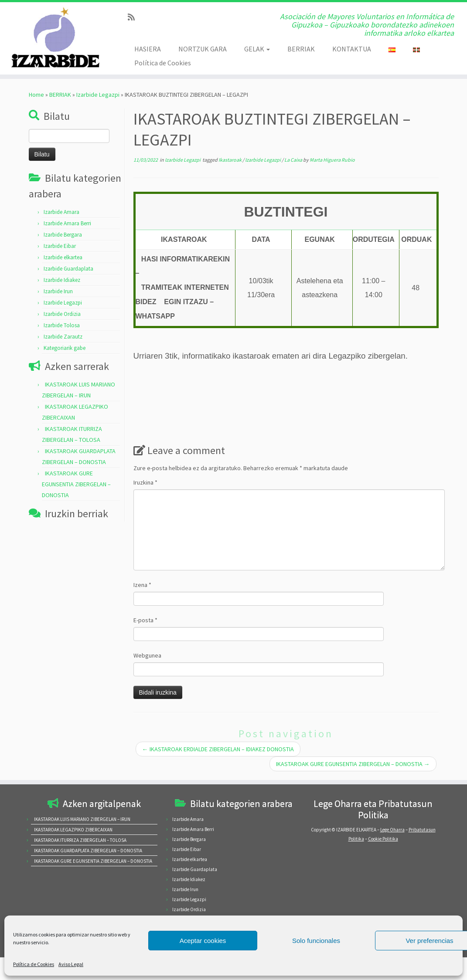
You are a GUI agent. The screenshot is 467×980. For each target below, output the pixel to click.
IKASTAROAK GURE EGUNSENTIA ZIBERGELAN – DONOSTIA (76, 484)
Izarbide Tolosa (62, 325)
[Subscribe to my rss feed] (134, 17)
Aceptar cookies (203, 941)
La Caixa (294, 160)
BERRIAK (301, 49)
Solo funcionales (316, 941)
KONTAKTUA (352, 49)
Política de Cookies (34, 964)
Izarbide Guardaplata (68, 269)
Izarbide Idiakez (62, 280)
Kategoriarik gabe (65, 348)
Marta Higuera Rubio (332, 160)
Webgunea (147, 655)
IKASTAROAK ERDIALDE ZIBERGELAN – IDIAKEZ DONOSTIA (218, 749)
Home (36, 95)
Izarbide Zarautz (63, 337)
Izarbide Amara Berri (67, 223)
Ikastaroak (230, 160)
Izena (142, 585)
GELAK (257, 49)
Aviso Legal (71, 964)
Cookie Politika (383, 839)
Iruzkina (145, 482)
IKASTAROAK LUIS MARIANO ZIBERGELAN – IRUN (82, 819)
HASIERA (148, 49)
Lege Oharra (392, 830)
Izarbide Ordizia (62, 314)
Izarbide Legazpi (98, 95)
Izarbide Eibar (60, 246)
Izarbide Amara (61, 212)
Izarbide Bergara (63, 235)
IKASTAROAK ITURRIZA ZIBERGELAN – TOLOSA (80, 840)
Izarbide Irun (58, 291)
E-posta (145, 620)
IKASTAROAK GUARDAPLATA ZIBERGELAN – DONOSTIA (88, 851)
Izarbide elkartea (63, 257)
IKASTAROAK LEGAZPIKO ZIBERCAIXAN (73, 830)
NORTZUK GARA (203, 49)
